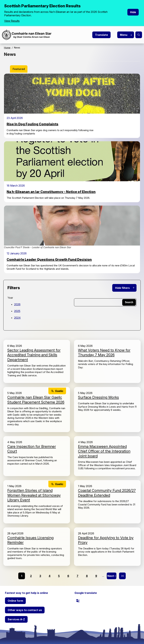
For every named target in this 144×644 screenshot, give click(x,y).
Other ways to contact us (25, 610)
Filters (14, 288)
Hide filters (122, 288)
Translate (101, 35)
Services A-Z (16, 619)
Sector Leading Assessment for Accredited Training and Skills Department (34, 355)
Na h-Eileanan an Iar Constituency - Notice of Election (51, 192)
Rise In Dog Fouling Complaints (33, 124)
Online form (15, 601)
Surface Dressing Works (98, 397)
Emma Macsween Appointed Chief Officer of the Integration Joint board (104, 451)
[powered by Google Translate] (78, 601)
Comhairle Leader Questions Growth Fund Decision (49, 260)
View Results (12, 21)
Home (7, 48)
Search (139, 35)
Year (10, 298)
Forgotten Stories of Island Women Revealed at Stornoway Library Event (34, 495)
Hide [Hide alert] (133, 12)
